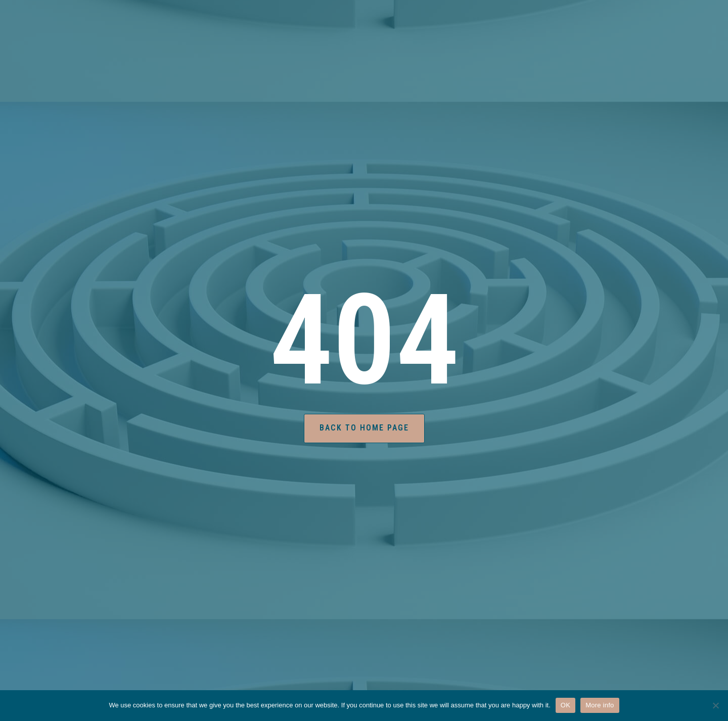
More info (600, 705)
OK (565, 705)
